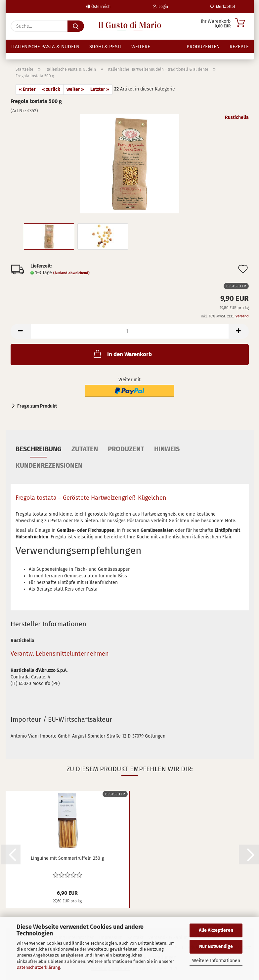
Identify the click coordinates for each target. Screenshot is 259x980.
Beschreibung (39, 449)
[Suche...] (76, 26)
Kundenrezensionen (49, 465)
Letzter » (100, 89)
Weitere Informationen (216, 961)
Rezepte (239, 47)
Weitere (141, 47)
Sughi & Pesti (105, 47)
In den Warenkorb (122, 354)
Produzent (126, 449)
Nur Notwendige (216, 946)
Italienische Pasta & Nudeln (45, 47)
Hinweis (167, 449)
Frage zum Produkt (37, 406)
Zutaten (85, 449)
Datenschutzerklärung (38, 967)
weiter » (75, 89)
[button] (21, 331)
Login (160, 7)
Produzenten (203, 47)
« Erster (27, 89)
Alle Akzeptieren (216, 930)
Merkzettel (223, 7)
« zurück (51, 89)
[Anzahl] (130, 331)
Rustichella (237, 117)
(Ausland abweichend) (71, 273)
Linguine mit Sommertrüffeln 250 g (67, 858)
